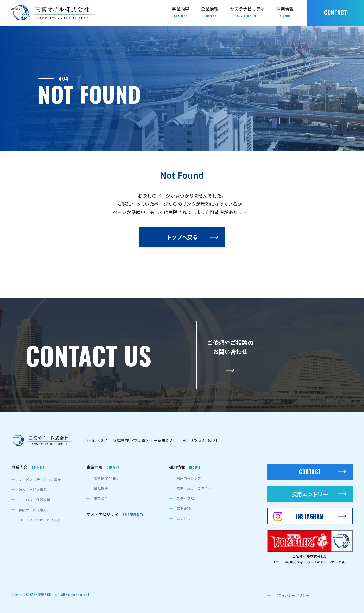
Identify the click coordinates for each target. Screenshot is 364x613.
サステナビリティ (115, 514)
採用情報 (185, 467)
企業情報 (103, 467)
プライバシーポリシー (292, 595)
